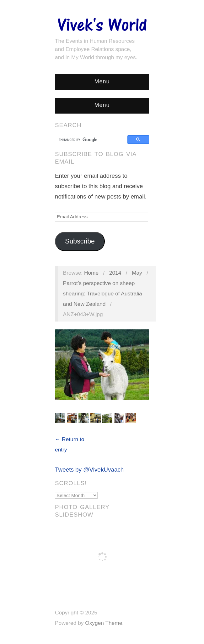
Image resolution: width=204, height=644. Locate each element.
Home (91, 273)
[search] (92, 140)
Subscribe (80, 241)
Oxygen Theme (104, 623)
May (137, 273)
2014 (115, 273)
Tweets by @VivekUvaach (89, 470)
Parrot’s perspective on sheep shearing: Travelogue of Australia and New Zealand (103, 294)
